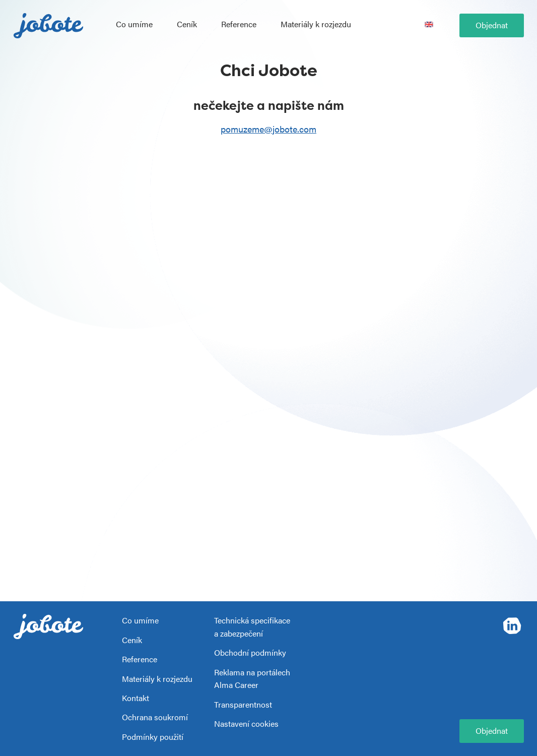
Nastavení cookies (246, 723)
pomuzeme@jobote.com (268, 129)
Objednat (492, 25)
